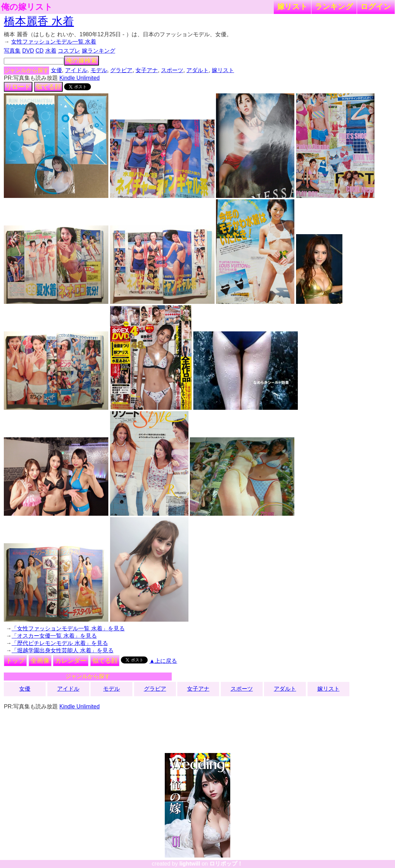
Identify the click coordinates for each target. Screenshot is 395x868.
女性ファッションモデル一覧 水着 (54, 42)
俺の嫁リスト (27, 7)
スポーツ (172, 70)
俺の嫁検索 (82, 61)
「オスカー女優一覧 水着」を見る (54, 636)
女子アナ (147, 70)
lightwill (190, 864)
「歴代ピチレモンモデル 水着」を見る (60, 643)
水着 (51, 51)
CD (40, 51)
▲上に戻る (163, 661)
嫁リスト (292, 6)
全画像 (40, 661)
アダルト (197, 70)
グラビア (121, 70)
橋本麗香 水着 (39, 21)
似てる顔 (48, 87)
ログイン (376, 6)
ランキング (334, 6)
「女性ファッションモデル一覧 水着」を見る (68, 628)
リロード (18, 87)
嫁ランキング (99, 51)
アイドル (76, 70)
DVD (28, 51)
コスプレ (69, 51)
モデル (99, 70)
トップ (15, 661)
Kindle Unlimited (79, 78)
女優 (56, 70)
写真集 (12, 51)
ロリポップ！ (226, 864)
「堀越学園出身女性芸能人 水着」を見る (62, 650)
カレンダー (71, 661)
